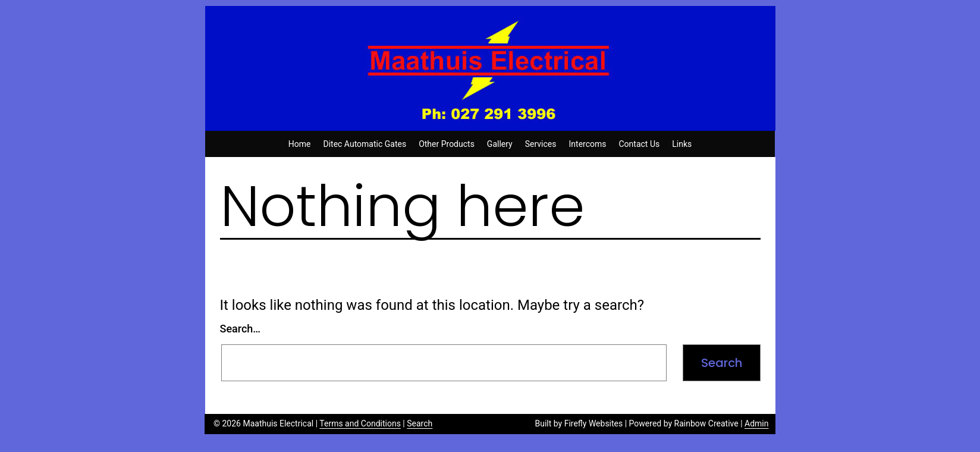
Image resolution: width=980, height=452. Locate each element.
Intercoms (588, 144)
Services (541, 144)
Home (300, 144)
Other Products (447, 144)
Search (420, 423)
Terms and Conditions (360, 423)
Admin (756, 423)
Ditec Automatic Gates (365, 144)
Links (682, 144)
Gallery (500, 144)
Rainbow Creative (706, 423)
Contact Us (640, 144)
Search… (241, 329)
